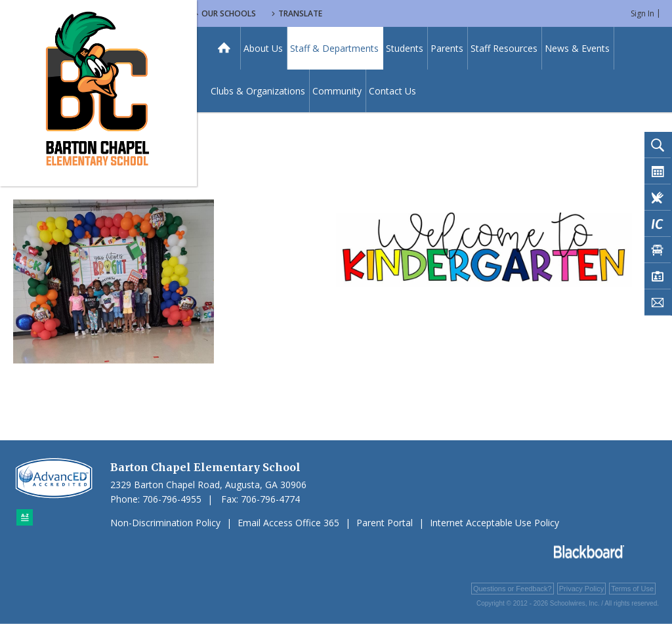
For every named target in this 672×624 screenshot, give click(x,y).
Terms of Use (632, 589)
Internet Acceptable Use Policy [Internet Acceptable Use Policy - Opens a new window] (494, 523)
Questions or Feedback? (513, 589)
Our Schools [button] (336, 13)
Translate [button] (411, 13)
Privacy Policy (581, 589)
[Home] (224, 48)
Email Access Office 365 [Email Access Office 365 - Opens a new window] (288, 523)
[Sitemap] (25, 517)
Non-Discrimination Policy (165, 523)
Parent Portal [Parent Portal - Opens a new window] (385, 523)
